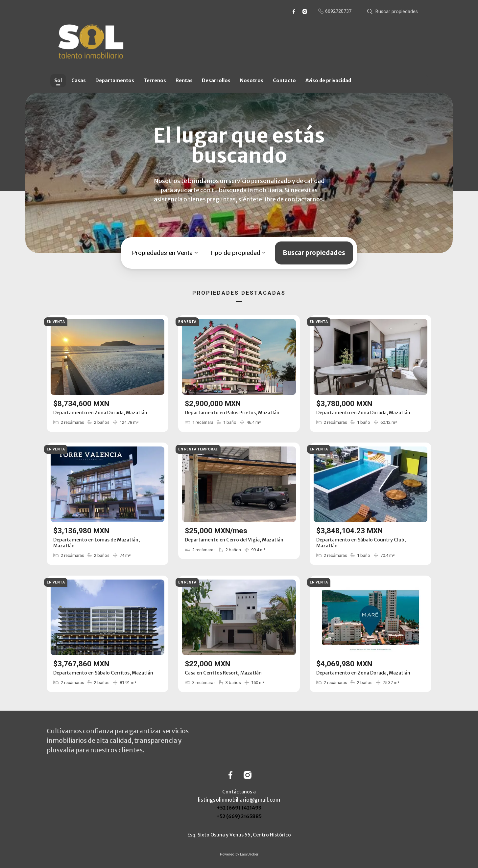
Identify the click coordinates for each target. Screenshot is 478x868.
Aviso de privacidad (328, 80)
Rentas (184, 80)
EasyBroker (249, 854)
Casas (79, 80)
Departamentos (115, 80)
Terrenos (155, 80)
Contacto (284, 80)
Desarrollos (216, 80)
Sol (58, 80)
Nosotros (252, 80)
